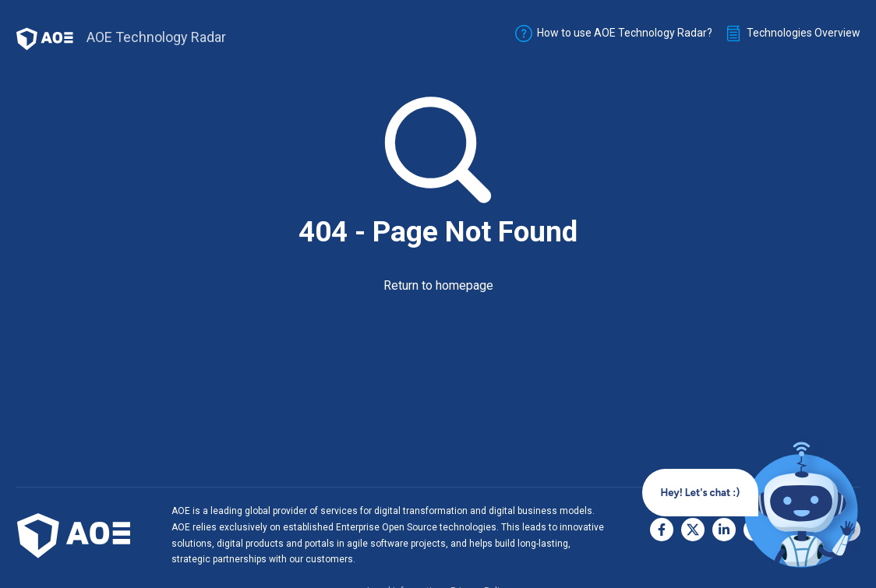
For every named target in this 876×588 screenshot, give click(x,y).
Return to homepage (438, 285)
